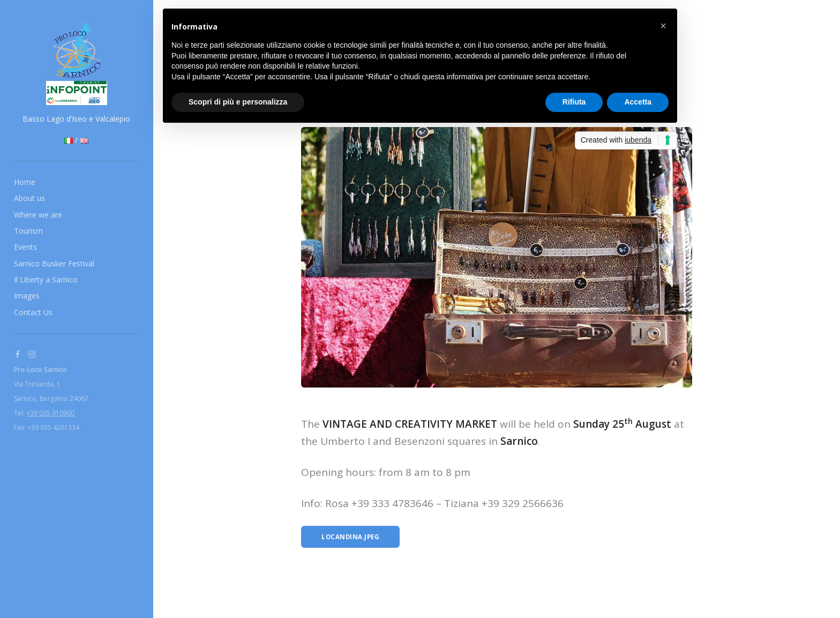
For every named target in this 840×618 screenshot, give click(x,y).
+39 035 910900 (50, 413)
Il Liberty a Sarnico (46, 280)
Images (27, 296)
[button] (663, 26)
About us (29, 198)
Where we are (38, 215)
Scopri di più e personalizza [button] (238, 102)
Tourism (28, 231)
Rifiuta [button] (574, 102)
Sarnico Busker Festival (54, 263)
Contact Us (33, 312)
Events (25, 247)
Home (25, 182)
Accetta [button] (638, 102)
